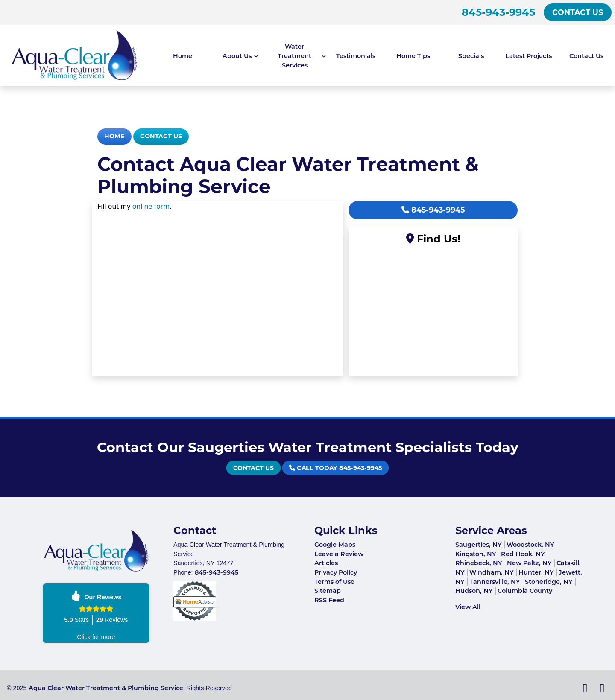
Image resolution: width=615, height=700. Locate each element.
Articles (326, 563)
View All (468, 607)
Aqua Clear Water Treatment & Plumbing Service (106, 688)
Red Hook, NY (523, 554)
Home (114, 136)
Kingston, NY (476, 554)
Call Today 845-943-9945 (325, 468)
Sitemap (328, 591)
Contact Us (578, 12)
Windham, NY (492, 572)
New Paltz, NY (529, 563)
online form (151, 206)
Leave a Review (339, 554)
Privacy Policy (336, 572)
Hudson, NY (474, 591)
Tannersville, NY (495, 582)
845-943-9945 (498, 12)
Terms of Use (334, 582)
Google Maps (335, 545)
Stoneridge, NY (549, 582)
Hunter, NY (536, 572)
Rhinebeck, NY (479, 563)
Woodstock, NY (530, 545)
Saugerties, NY (479, 545)
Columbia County (525, 591)
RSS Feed (329, 600)
